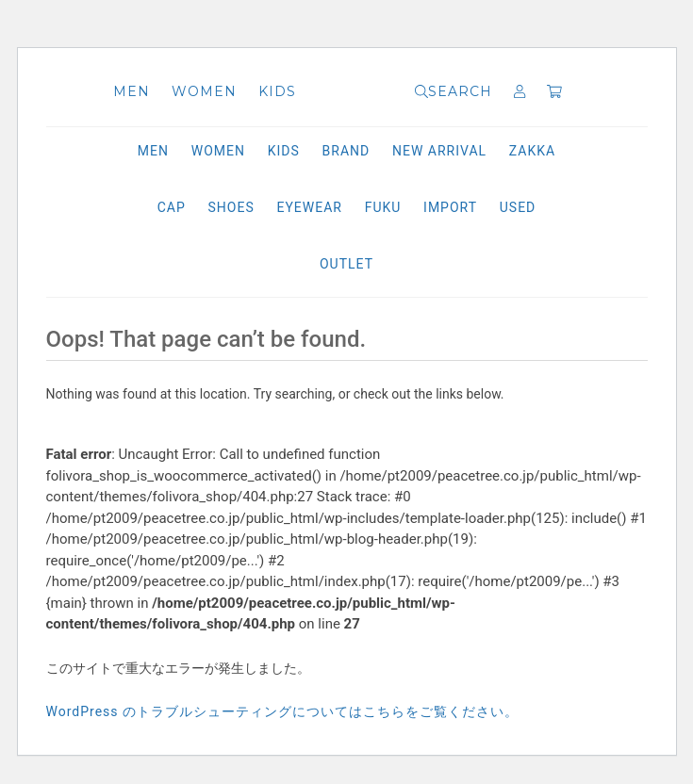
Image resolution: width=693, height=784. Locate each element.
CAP (172, 207)
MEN (132, 91)
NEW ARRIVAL (439, 151)
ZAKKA (532, 151)
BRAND (346, 151)
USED (518, 207)
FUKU (383, 207)
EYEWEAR (309, 207)
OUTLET (346, 264)
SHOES (231, 207)
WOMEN (204, 91)
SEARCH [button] (454, 91)
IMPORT (450, 207)
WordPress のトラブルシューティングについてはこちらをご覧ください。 (283, 711)
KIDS (277, 91)
